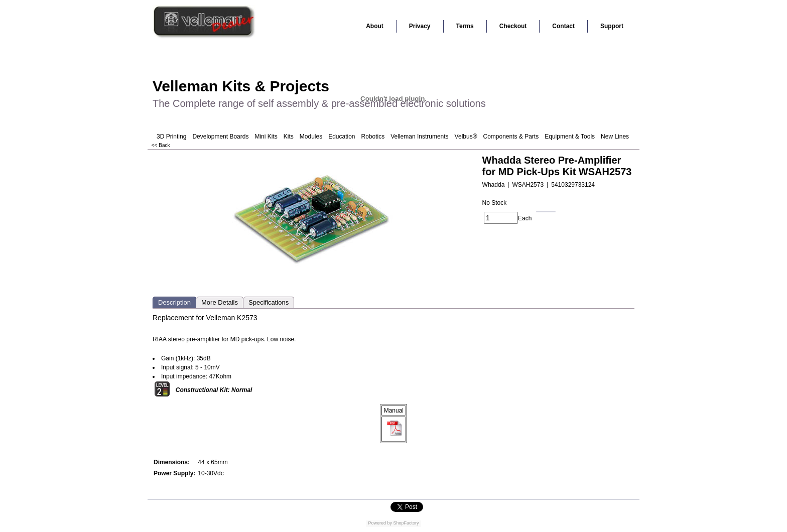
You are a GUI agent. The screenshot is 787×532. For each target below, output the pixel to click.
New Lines (615, 137)
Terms (465, 26)
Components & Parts (511, 137)
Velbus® (466, 137)
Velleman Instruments (419, 137)
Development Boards (220, 137)
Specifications (269, 302)
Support (612, 26)
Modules (311, 137)
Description (174, 302)
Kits (289, 137)
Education (342, 137)
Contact (563, 26)
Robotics (373, 137)
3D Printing (171, 137)
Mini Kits (266, 137)
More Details (220, 302)
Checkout (513, 26)
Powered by (380, 523)
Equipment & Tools (570, 137)
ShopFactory (406, 523)
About (375, 26)
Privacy (420, 26)
